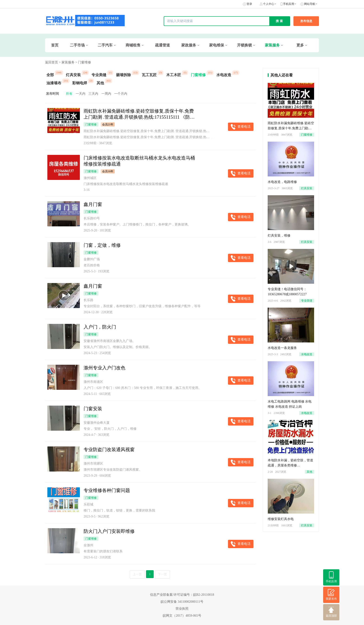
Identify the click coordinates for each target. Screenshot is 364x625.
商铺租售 (133, 45)
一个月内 (121, 94)
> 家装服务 (67, 62)
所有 (69, 94)
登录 (249, 4)
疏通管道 (162, 45)
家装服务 (272, 45)
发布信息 (306, 21)
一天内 (81, 94)
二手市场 (77, 45)
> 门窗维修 (83, 62)
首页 (55, 45)
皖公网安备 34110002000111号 (182, 602)
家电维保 (217, 45)
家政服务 (189, 45)
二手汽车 (105, 45)
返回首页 (52, 62)
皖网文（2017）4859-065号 (182, 616)
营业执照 (182, 609)
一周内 (106, 94)
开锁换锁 (244, 45)
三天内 (93, 94)
